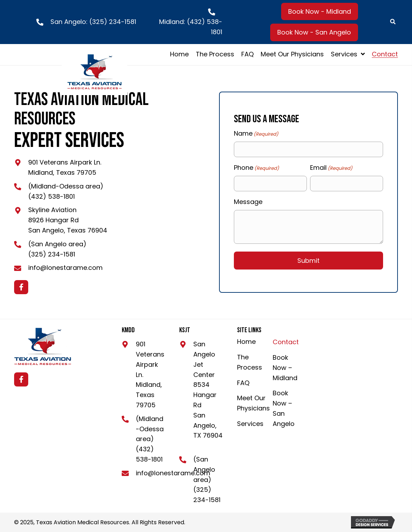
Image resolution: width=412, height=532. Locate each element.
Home (246, 342)
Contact (286, 342)
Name (256, 134)
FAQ (243, 383)
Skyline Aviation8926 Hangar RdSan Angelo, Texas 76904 (68, 220)
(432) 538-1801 (51, 196)
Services (250, 424)
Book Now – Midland (285, 368)
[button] (320, 11)
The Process (250, 362)
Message (248, 202)
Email (331, 168)
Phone (256, 168)
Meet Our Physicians (253, 403)
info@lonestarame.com (65, 268)
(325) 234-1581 (113, 22)
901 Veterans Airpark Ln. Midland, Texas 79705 (150, 375)
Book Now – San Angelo (284, 408)
